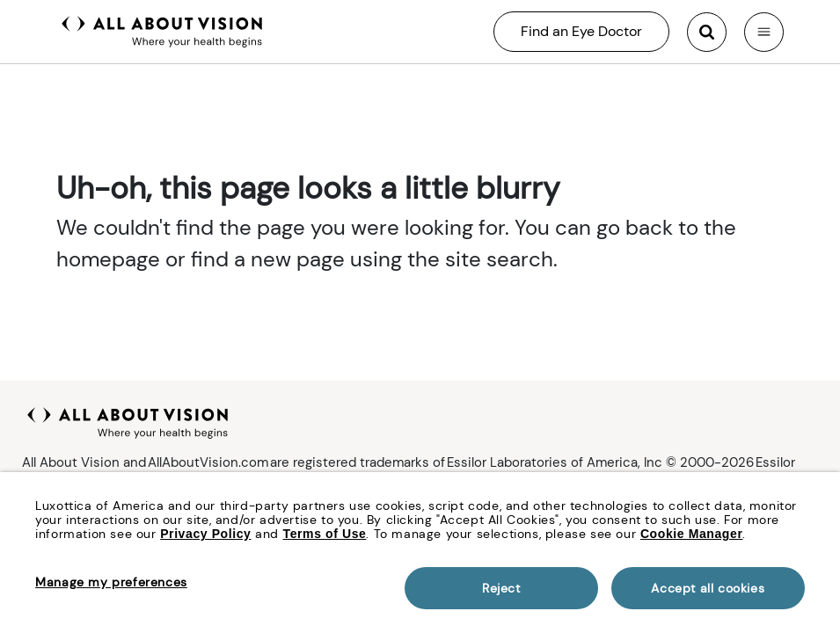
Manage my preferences (111, 582)
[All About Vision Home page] (162, 30)
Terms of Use (325, 534)
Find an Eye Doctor (581, 31)
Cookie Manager (692, 534)
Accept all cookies (708, 588)
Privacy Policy (205, 534)
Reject (501, 588)
